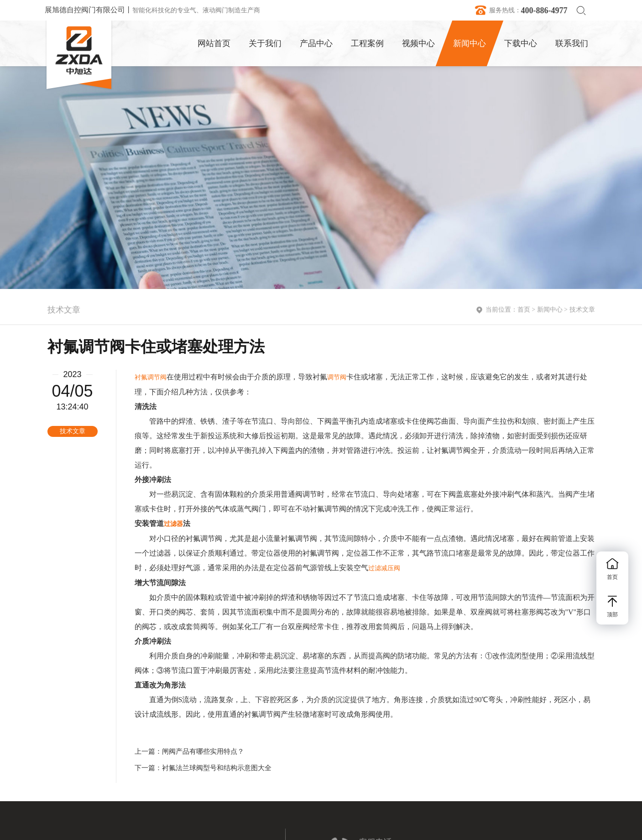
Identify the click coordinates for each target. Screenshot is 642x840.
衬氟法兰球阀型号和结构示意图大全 (217, 768)
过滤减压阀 (384, 568)
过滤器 (173, 524)
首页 (524, 311)
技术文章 (582, 311)
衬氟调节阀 (151, 377)
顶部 (612, 607)
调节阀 (337, 377)
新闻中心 (550, 311)
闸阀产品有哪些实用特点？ (203, 751)
